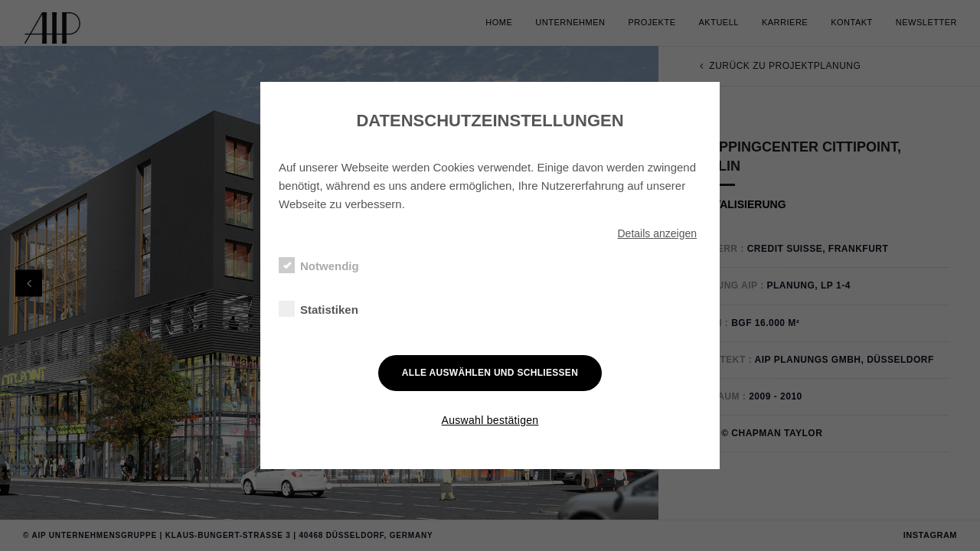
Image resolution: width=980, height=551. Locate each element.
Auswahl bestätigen (490, 420)
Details (657, 233)
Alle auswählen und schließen (490, 373)
